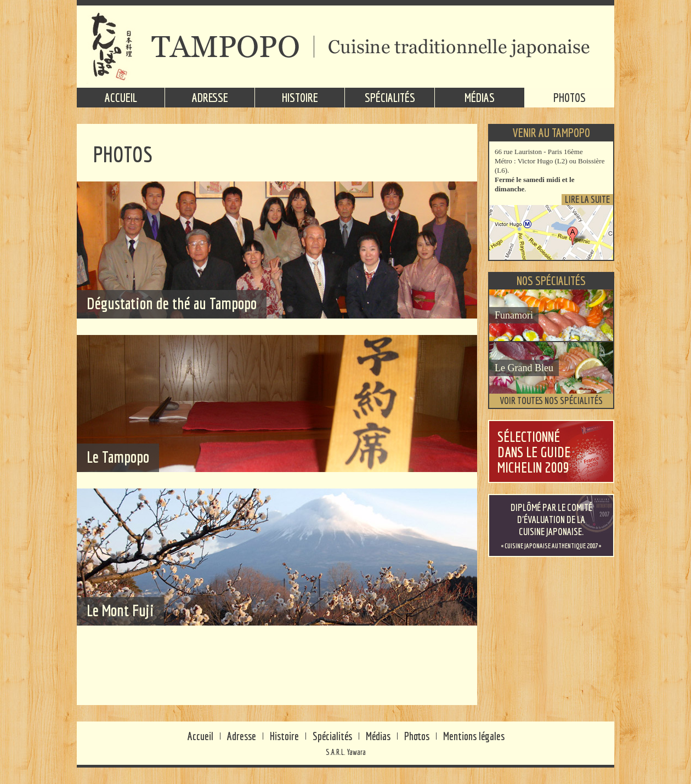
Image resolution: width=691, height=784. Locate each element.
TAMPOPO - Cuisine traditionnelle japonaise (346, 47)
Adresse (210, 97)
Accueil (121, 97)
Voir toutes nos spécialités (551, 400)
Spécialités (390, 97)
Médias (480, 97)
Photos (570, 97)
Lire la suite (587, 200)
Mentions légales (474, 736)
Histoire (300, 97)
